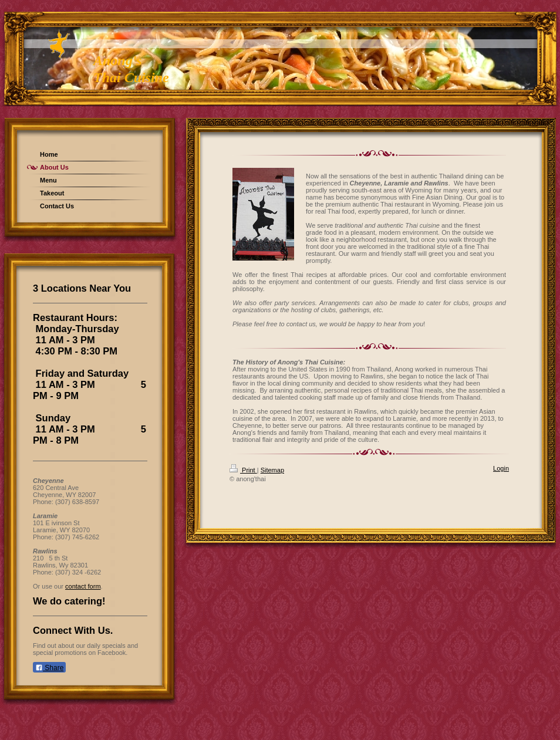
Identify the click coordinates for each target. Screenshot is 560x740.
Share (49, 668)
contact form (83, 586)
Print (243, 470)
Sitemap (272, 470)
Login (501, 468)
